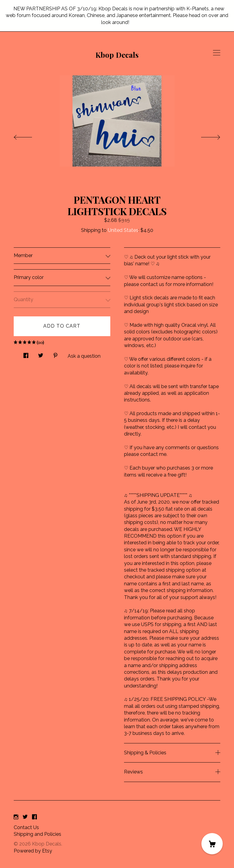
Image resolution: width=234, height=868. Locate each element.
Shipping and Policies (37, 834)
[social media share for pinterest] (55, 354)
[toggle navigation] (217, 53)
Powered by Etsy (33, 851)
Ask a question (84, 356)
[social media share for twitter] (41, 354)
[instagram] (16, 817)
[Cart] (212, 844)
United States (123, 230)
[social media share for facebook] (26, 354)
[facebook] (34, 817)
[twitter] (25, 817)
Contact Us (26, 827)
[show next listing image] (205, 136)
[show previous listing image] (29, 136)
